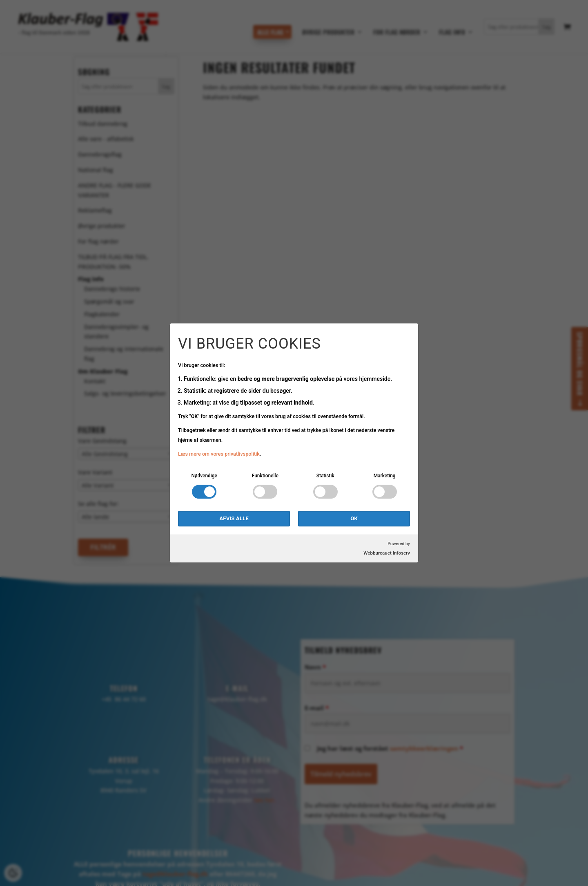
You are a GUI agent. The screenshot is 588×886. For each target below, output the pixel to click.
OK (354, 519)
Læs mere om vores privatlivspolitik (219, 454)
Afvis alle (234, 519)
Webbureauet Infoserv (387, 553)
